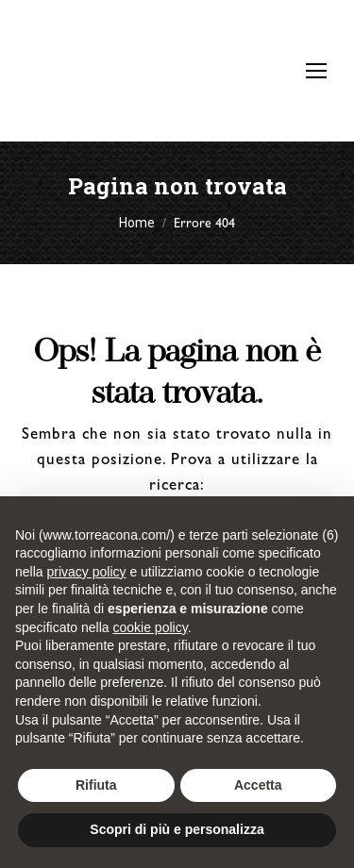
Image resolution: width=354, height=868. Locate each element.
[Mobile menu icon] (316, 71)
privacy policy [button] (86, 572)
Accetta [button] (258, 785)
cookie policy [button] (151, 627)
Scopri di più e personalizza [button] (177, 829)
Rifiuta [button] (96, 785)
